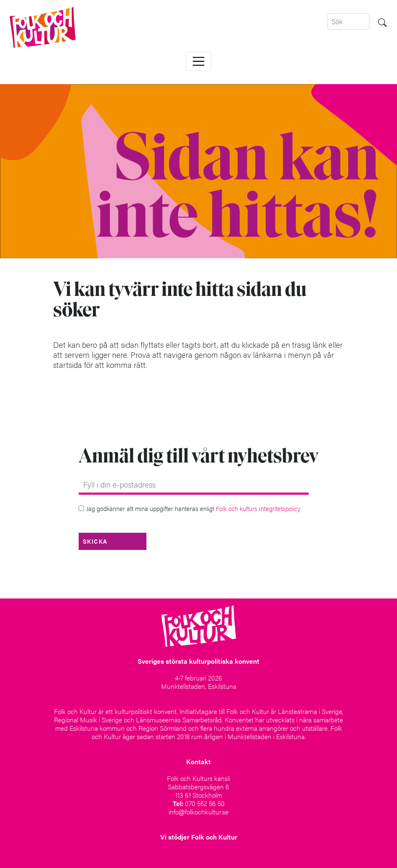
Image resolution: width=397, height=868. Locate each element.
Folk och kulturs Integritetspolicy (258, 508)
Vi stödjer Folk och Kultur (199, 837)
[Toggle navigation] (198, 61)
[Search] (348, 22)
